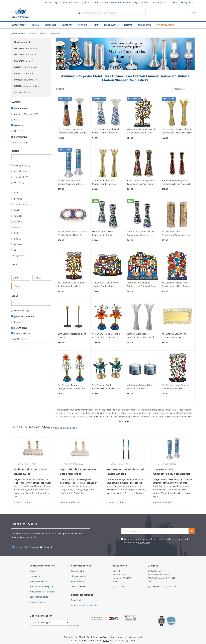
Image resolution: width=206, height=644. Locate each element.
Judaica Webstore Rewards (116, 2)
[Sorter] (183, 89)
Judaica (35, 25)
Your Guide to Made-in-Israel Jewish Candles (125, 472)
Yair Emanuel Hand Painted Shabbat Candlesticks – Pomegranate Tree (71, 285)
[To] (42, 278)
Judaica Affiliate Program (42, 587)
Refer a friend (90, 2)
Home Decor (50, 25)
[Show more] (20, 142)
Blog (175, 3)
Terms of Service (79, 587)
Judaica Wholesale (38, 581)
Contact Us (35, 576)
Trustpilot (74, 626)
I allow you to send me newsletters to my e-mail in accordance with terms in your (156, 541)
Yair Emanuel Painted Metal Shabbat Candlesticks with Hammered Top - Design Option (108, 131)
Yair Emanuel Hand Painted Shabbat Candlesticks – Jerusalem (105, 285)
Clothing (83, 25)
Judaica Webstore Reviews (42, 592)
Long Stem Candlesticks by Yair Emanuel (73, 336)
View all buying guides (65, 428)
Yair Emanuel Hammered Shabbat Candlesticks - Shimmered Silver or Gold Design (105, 182)
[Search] (31, 158)
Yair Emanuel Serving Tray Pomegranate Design (174, 336)
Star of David (145, 25)
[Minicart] (193, 13)
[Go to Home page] (20, 13)
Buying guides (188, 3)
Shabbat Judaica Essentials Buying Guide (31, 472)
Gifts (96, 25)
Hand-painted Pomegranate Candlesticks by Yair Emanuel (141, 182)
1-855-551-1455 (158, 587)
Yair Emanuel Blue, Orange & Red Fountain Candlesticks (106, 336)
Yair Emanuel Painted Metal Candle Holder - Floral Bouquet (176, 285)
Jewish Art (67, 25)
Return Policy (77, 581)
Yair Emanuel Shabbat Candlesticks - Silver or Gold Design (140, 336)
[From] (21, 278)
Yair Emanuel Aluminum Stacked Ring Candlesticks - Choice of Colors (71, 182)
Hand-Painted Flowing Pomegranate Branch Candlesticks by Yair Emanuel (106, 234)
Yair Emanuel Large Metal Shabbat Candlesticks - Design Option (72, 131)
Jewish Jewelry (18, 25)
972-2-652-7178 (123, 587)
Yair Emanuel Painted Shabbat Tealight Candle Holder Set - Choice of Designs (72, 234)
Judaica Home (18, 34)
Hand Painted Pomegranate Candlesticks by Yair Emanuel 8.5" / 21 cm (176, 182)
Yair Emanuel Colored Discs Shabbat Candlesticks (140, 387)
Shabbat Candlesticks (50, 34)
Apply (18, 286)
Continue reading (23, 502)
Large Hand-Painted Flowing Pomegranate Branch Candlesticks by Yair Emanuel (141, 234)
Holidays (128, 25)
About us (34, 571)
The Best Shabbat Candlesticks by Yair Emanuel (173, 472)
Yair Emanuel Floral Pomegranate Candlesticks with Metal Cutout (177, 234)
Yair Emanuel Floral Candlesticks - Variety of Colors (107, 387)
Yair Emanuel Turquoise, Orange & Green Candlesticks (72, 387)
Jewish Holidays (37, 602)
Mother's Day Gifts (165, 25)
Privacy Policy (144, 543)
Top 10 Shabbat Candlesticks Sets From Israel (78, 472)
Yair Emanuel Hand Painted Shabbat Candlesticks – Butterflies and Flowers (175, 387)
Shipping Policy (78, 576)
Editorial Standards (39, 597)
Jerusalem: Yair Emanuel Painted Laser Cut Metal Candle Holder (142, 285)
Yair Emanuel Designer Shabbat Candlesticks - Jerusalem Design (177, 131)
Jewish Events (111, 25)
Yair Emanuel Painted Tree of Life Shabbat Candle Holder (141, 131)
